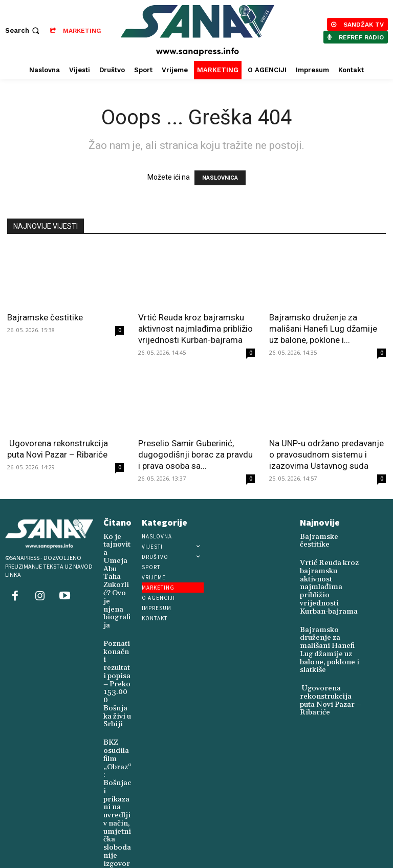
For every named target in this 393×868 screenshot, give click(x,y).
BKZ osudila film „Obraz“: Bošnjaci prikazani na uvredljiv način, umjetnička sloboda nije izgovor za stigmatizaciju (117, 727)
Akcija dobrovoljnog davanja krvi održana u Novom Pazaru (117, 822)
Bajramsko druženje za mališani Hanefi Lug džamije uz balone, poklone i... (323, 329)
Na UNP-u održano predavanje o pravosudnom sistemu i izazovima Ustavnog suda (326, 454)
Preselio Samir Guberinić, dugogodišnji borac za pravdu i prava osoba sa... (195, 454)
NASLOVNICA (220, 178)
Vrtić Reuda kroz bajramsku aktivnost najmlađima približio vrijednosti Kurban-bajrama (195, 329)
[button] (23, 30)
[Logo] (198, 30)
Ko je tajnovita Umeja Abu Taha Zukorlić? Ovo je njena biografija (117, 561)
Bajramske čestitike (45, 317)
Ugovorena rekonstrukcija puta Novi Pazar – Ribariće (332, 656)
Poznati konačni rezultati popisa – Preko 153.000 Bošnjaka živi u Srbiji (116, 629)
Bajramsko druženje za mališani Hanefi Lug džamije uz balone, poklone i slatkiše (329, 618)
